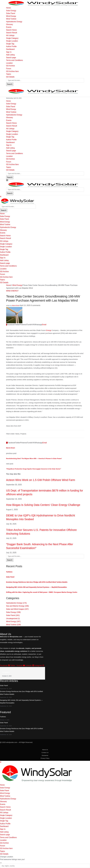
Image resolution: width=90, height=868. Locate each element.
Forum (9, 69)
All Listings (10, 35)
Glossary (10, 24)
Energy (49, 330)
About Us (45, 750)
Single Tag (10, 44)
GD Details (10, 77)
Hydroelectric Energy (14, 22)
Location (9, 63)
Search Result (12, 33)
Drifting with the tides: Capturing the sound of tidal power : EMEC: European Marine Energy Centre (42, 592)
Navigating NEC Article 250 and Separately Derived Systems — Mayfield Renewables (37, 587)
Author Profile (11, 46)
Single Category (12, 38)
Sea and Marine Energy (18, 606)
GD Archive (11, 66)
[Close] (1, 197)
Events (9, 27)
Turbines (9, 572)
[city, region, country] (45, 866)
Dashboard (10, 49)
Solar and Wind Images (17, 609)
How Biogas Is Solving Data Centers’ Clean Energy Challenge (43, 505)
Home (8, 8)
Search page (11, 58)
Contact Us (45, 753)
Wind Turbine (11, 19)
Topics (9, 74)
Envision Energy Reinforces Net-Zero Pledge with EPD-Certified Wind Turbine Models (37, 582)
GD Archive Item (12, 71)
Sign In (9, 52)
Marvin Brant (16, 306)
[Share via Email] (44, 325)
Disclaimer (45, 755)
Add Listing (10, 55)
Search (10, 84)
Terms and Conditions (15, 60)
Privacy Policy (45, 758)
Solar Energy (11, 11)
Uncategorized (13, 618)
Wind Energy (11, 16)
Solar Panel (11, 13)
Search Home (11, 30)
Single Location (12, 41)
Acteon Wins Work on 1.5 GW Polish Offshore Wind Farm (41, 480)
